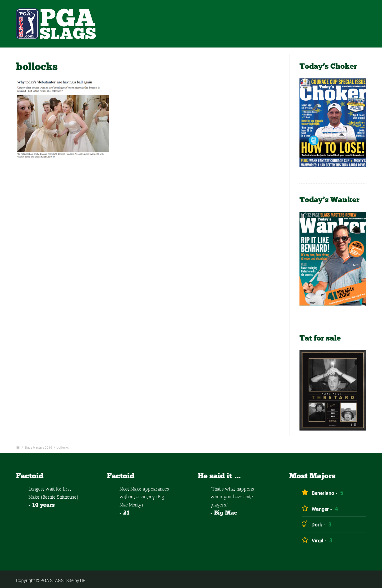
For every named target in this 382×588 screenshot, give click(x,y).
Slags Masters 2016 (38, 447)
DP (83, 580)
